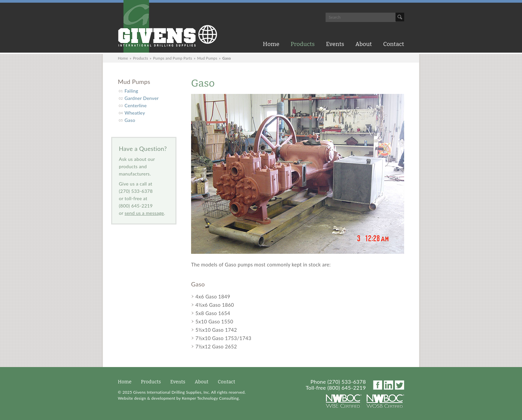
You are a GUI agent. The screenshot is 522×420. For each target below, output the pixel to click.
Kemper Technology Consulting (210, 398)
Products (303, 44)
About (364, 44)
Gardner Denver (142, 98)
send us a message (144, 213)
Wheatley (135, 113)
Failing (131, 91)
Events (335, 44)
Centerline (136, 105)
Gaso (130, 120)
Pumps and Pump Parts (173, 58)
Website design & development (146, 398)
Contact (394, 44)
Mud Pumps (207, 58)
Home (271, 44)
